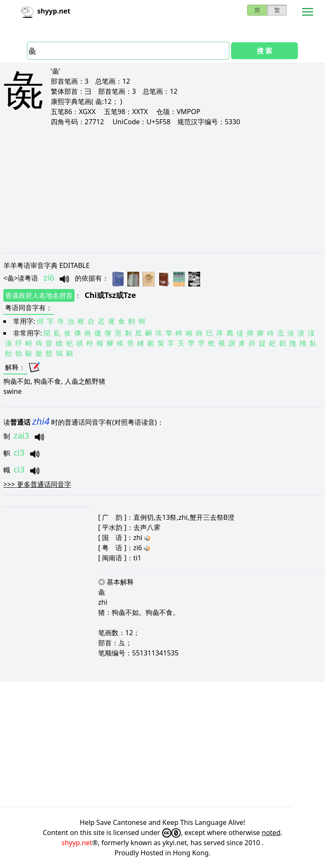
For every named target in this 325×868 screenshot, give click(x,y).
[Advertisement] (162, 189)
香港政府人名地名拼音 (39, 295)
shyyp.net (77, 843)
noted (271, 833)
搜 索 (264, 51)
